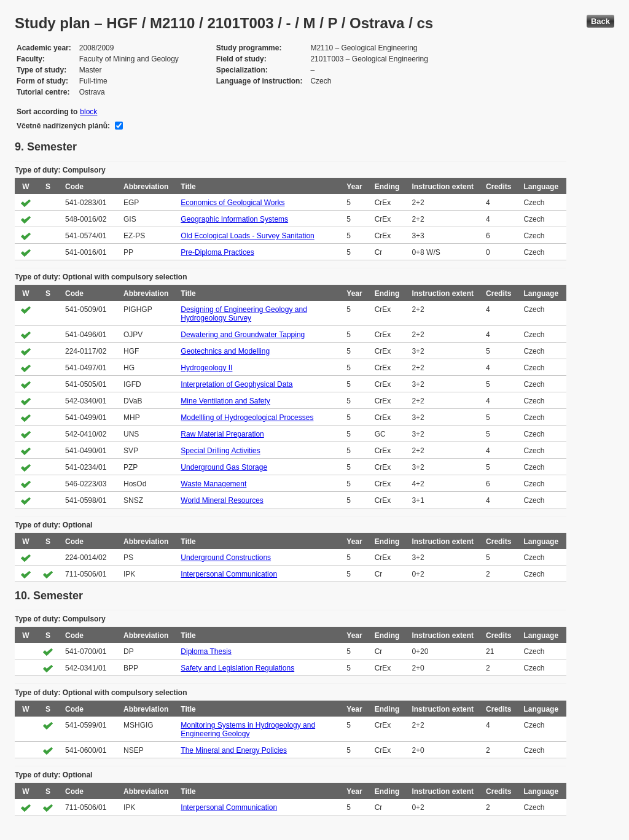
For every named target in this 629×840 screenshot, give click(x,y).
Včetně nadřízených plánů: (63, 126)
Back (600, 21)
